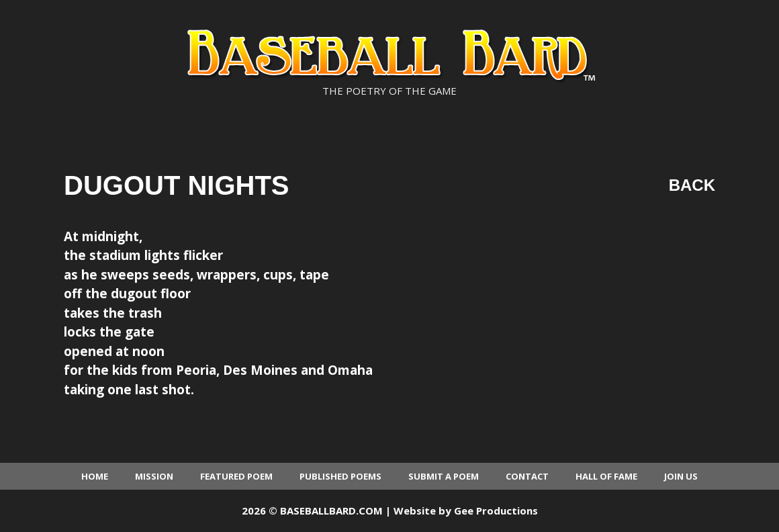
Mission (154, 476)
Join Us (681, 476)
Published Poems (340, 476)
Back (692, 185)
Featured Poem (236, 476)
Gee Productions (496, 511)
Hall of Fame (606, 476)
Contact (527, 476)
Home (95, 476)
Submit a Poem (444, 476)
